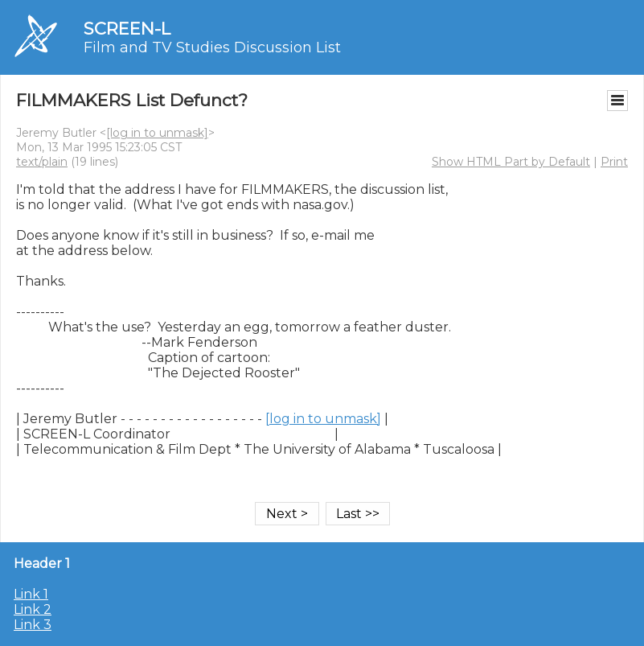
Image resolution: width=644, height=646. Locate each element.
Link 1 (31, 594)
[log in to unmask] (157, 133)
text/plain (42, 162)
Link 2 (33, 609)
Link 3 (33, 625)
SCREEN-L (127, 29)
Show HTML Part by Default (511, 162)
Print (614, 162)
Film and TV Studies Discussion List (212, 47)
